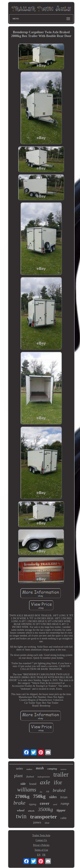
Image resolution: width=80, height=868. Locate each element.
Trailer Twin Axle (41, 835)
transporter (44, 817)
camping (52, 769)
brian (64, 797)
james (37, 822)
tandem (64, 769)
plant (18, 776)
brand (33, 784)
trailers (29, 769)
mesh (40, 768)
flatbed (30, 777)
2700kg (22, 796)
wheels (31, 811)
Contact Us (41, 840)
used (55, 804)
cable (64, 818)
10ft (48, 791)
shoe (47, 823)
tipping (33, 804)
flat (41, 792)
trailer (61, 774)
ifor (58, 782)
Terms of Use (41, 850)
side (23, 784)
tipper (61, 810)
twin (21, 816)
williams (27, 790)
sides (53, 797)
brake (20, 803)
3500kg (46, 809)
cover (45, 803)
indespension (44, 777)
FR (44, 855)
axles (19, 769)
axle (45, 782)
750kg (39, 796)
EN (39, 855)
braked (59, 790)
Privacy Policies (41, 845)
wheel (21, 810)
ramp (65, 803)
